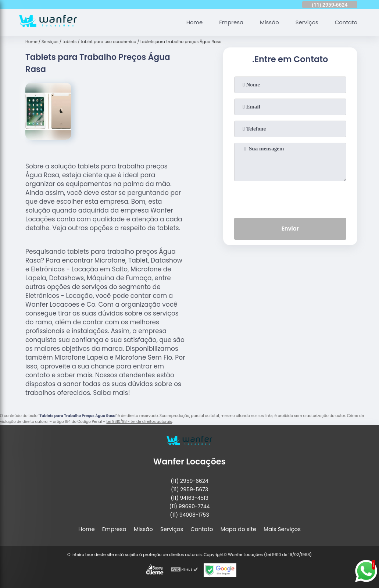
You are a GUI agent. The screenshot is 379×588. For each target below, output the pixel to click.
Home (194, 22)
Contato (346, 22)
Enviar (290, 229)
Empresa (231, 22)
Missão (269, 22)
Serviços (307, 22)
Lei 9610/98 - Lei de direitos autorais (139, 422)
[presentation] (290, 198)
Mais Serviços (282, 529)
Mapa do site (238, 529)
